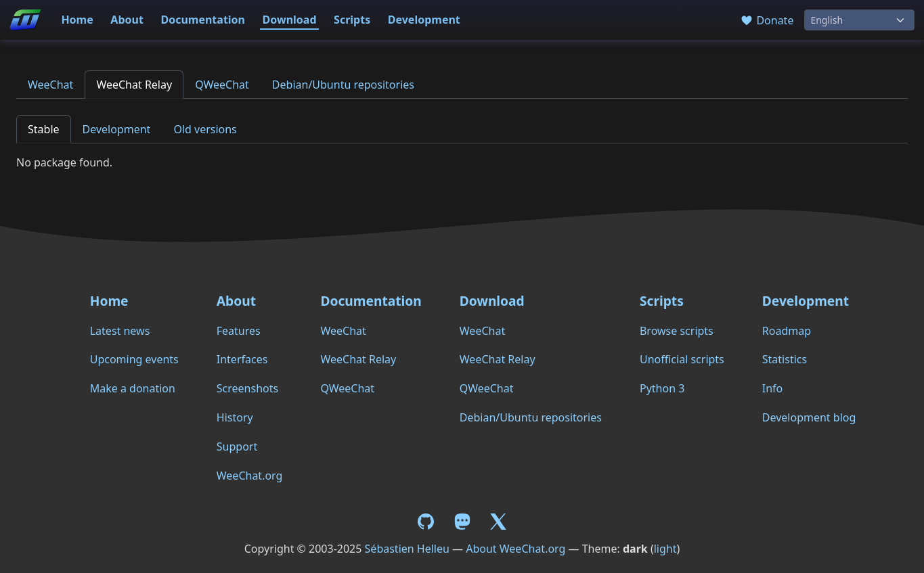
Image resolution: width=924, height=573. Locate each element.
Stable (44, 129)
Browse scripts (677, 331)
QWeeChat (222, 85)
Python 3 (662, 388)
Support (237, 446)
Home (77, 20)
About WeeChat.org (515, 549)
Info (773, 388)
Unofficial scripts (682, 359)
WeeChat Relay (134, 85)
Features (239, 331)
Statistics (785, 359)
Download (290, 20)
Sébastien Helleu (407, 549)
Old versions (205, 129)
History (235, 417)
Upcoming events (134, 359)
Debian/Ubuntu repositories (343, 85)
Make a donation (133, 388)
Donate (767, 20)
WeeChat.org (250, 476)
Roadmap (787, 331)
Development (424, 20)
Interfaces (242, 359)
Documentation (203, 20)
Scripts (352, 20)
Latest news (120, 331)
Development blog (809, 417)
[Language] (859, 20)
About (127, 20)
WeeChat (50, 85)
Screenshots (247, 388)
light (665, 549)
